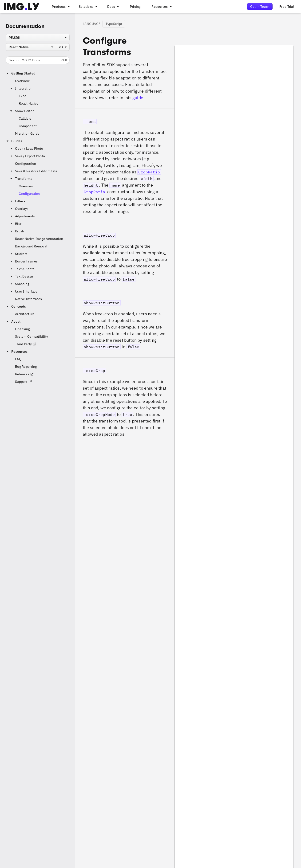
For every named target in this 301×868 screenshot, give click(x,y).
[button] (125, 165)
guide (138, 98)
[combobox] (38, 38)
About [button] (13, 321)
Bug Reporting (26, 367)
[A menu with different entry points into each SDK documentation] (113, 7)
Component (28, 126)
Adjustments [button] (22, 216)
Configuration (26, 164)
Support (24, 382)
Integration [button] (21, 88)
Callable (25, 118)
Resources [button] (17, 352)
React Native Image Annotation (39, 239)
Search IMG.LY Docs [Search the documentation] (38, 60)
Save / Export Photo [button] (27, 156)
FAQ (18, 359)
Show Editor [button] (22, 111)
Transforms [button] (21, 179)
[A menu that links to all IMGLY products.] (60, 7)
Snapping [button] (19, 284)
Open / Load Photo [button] (26, 149)
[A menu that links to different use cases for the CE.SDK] (88, 7)
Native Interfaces (29, 299)
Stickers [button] (18, 254)
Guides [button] (14, 141)
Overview (22, 81)
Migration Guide (27, 133)
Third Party (26, 344)
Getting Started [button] (20, 73)
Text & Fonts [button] (22, 269)
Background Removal (31, 246)
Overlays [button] (19, 209)
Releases (24, 374)
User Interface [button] (23, 291)
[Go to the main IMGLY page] (22, 7)
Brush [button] (17, 231)
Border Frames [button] (24, 261)
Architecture (25, 314)
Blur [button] (15, 224)
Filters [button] (17, 201)
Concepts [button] (16, 306)
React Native (29, 103)
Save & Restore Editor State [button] (34, 171)
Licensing (22, 329)
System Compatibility (32, 336)
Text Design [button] (21, 276)
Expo (23, 96)
